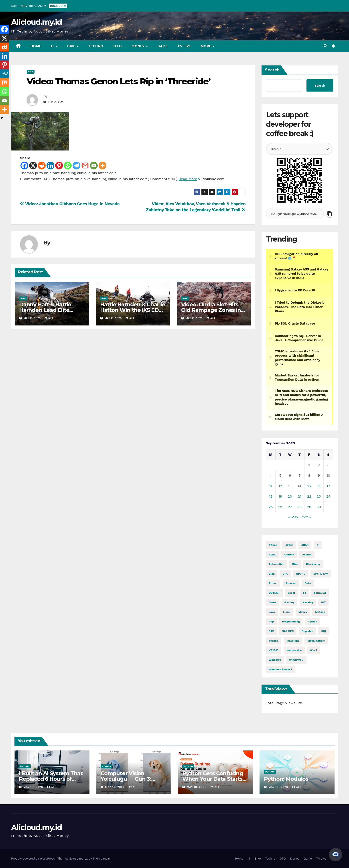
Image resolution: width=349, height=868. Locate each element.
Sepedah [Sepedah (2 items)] (307, 631)
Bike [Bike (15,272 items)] (295, 564)
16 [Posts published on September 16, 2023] (319, 486)
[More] (102, 166)
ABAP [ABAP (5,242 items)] (305, 545)
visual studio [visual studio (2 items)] (316, 641)
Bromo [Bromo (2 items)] (273, 583)
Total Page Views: (282, 703)
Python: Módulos (286, 779)
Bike (72, 46)
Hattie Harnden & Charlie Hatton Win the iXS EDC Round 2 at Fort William (133, 310)
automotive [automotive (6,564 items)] (277, 564)
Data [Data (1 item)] (308, 583)
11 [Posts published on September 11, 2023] (271, 486)
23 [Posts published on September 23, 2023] (319, 496)
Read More (188, 179)
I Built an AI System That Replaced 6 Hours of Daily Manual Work (51, 779)
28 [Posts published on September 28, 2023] (299, 507)
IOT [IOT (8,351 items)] (323, 602)
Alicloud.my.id (36, 22)
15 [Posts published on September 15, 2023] (309, 486)
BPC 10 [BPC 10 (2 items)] (301, 574)
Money (139, 46)
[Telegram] (76, 166)
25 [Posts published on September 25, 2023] (271, 507)
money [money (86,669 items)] (303, 612)
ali (49, 318)
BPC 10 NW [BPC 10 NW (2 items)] (321, 574)
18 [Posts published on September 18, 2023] (271, 496)
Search (272, 70)
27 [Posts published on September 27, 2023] (290, 507)
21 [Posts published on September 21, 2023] (300, 496)
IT (53, 46)
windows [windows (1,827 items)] (275, 660)
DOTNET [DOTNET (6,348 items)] (274, 593)
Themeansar (101, 859)
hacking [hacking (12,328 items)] (308, 602)
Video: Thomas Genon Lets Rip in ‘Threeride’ (119, 81)
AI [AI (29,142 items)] (318, 545)
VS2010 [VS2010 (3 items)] (274, 650)
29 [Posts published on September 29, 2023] (309, 507)
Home (36, 46)
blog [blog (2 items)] (272, 574)
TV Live (184, 46)
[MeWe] (4, 74)
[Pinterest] (59, 166)
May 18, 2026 (34, 787)
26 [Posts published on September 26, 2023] (280, 507)
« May (293, 517)
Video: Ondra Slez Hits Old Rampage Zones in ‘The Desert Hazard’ (211, 310)
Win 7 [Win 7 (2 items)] (313, 650)
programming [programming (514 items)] (291, 622)
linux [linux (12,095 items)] (287, 612)
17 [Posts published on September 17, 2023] (328, 486)
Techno (96, 46)
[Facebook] (24, 166)
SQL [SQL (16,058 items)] (324, 631)
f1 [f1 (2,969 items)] (305, 593)
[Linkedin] (50, 166)
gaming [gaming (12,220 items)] (289, 602)
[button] (325, 46)
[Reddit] (42, 166)
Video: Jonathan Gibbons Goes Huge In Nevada (70, 204)
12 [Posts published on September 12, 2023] (280, 486)
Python (25, 766)
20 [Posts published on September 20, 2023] (290, 496)
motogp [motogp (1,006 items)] (320, 612)
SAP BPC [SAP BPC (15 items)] (288, 631)
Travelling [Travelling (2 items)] (293, 641)
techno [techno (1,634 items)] (274, 641)
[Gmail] (85, 166)
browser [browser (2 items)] (291, 583)
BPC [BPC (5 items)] (285, 574)
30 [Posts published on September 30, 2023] (319, 507)
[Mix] (4, 83)
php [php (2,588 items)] (271, 622)
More (207, 46)
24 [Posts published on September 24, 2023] (328, 496)
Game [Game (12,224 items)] (273, 602)
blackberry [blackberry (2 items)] (313, 564)
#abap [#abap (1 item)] (273, 545)
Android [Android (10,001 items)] (289, 555)
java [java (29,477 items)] (272, 612)
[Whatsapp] (68, 166)
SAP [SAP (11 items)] (272, 631)
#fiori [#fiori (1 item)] (289, 545)
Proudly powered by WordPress (33, 859)
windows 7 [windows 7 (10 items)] (296, 660)
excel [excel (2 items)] (291, 593)
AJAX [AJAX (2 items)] (272, 555)
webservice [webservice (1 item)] (294, 650)
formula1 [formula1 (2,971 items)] (320, 593)
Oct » (306, 517)
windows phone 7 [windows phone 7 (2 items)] (281, 669)
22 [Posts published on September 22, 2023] (309, 496)
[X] (33, 166)
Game (162, 46)
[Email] (94, 166)
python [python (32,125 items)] (312, 622)
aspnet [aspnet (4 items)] (307, 555)
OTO (118, 46)
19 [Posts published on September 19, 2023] (280, 496)
